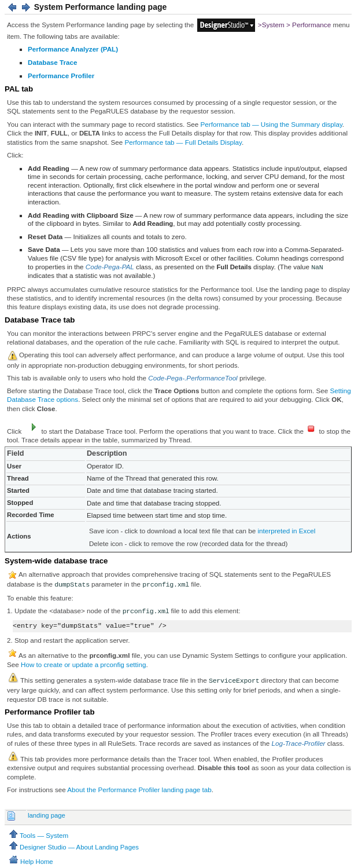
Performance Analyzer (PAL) (73, 49)
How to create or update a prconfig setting (83, 664)
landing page (47, 815)
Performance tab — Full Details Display (183, 142)
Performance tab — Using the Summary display (272, 124)
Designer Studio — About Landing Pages (73, 847)
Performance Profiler (61, 76)
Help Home (30, 862)
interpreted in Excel (287, 531)
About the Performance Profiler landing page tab (139, 790)
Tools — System (38, 835)
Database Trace (53, 62)
